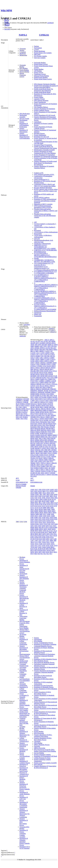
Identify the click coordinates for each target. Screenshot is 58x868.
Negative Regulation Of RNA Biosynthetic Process (43, 739)
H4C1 (21, 407)
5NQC (36, 516)
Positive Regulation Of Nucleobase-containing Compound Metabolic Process (45, 656)
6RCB (54, 532)
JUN (40, 397)
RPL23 (18, 415)
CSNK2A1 (44, 35)
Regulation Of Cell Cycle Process (24, 799)
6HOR (32, 531)
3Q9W (56, 494)
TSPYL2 (43, 463)
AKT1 (37, 343)
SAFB (38, 443)
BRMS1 (42, 351)
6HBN (32, 529)
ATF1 (45, 346)
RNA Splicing (38, 764)
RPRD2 (37, 440)
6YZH (37, 539)
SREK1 (33, 452)
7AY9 (44, 541)
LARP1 (33, 401)
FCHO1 (44, 378)
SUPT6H (33, 456)
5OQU (49, 516)
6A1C (51, 526)
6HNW (41, 529)
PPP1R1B (37, 429)
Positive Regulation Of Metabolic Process (24, 750)
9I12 (45, 554)
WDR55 (41, 468)
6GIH (51, 527)
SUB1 (37, 455)
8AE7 (36, 547)
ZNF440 (53, 473)
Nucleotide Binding (40, 63)
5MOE (41, 513)
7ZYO (56, 545)
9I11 (42, 554)
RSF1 (55, 442)
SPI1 (42, 450)
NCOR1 (48, 415)
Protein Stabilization (40, 135)
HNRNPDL (34, 391)
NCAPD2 (39, 415)
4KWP (44, 501)
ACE (42, 341)
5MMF (36, 511)
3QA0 (44, 496)
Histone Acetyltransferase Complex (25, 756)
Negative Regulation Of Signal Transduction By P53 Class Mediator (45, 152)
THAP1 (41, 458)
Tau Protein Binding (23, 635)
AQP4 (39, 345)
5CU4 (47, 506)
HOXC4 (51, 391)
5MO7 (54, 511)
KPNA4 (50, 399)
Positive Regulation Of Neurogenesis (24, 130)
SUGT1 (46, 455)
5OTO (36, 521)
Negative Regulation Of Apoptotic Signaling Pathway (44, 167)
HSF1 (56, 391)
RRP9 (51, 442)
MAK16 (40, 404)
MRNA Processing (40, 748)
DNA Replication (25, 114)
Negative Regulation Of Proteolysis (24, 745)
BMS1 (55, 350)
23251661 (27, 325)
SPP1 (49, 450)
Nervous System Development (24, 119)
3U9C (40, 498)
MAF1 (51, 402)
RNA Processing (39, 733)
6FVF (43, 527)
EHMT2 (50, 373)
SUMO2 (25, 417)
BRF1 (37, 351)
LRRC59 (37, 402)
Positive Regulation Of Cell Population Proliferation (24, 124)
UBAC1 (48, 463)
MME (32, 410)
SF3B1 (49, 445)
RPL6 (49, 438)
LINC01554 (19, 410)
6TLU (47, 536)
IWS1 (32, 397)
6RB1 (51, 532)
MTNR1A (19, 412)
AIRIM (53, 341)
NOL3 (32, 419)
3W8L (44, 498)
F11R (55, 376)
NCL (43, 415)
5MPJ (41, 514)
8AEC (40, 547)
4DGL (37, 499)
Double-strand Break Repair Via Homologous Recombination (43, 90)
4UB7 (44, 503)
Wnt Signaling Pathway (41, 107)
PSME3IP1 (44, 432)
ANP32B (48, 343)
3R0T (48, 496)
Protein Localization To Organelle (24, 695)
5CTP (32, 506)
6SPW (44, 534)
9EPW (32, 552)
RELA (50, 437)
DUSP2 (46, 371)
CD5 (42, 356)
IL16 (41, 396)
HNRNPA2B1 (46, 389)
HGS (41, 387)
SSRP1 (45, 453)
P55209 (24, 486)
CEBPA (52, 358)
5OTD (48, 519)
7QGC (48, 542)
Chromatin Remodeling (23, 670)
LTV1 (47, 402)
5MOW (33, 514)
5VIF (52, 524)
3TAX (55, 496)
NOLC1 (37, 419)
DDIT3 (54, 366)
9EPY (40, 552)
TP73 (51, 461)
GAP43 (33, 382)
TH (37, 458)
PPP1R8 (48, 429)
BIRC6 (51, 350)
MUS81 (47, 412)
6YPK (44, 537)
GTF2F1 (33, 386)
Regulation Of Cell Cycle (41, 137)
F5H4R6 (24, 484)
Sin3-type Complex (40, 58)
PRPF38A (44, 430)
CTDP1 (54, 364)
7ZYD (47, 545)
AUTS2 (48, 348)
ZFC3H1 (38, 473)
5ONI (45, 516)
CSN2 (38, 364)
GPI (50, 382)
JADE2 (36, 397)
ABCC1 (52, 340)
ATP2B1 (37, 348)
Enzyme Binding (39, 753)
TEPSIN (54, 456)
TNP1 (32, 461)
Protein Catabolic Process (42, 110)
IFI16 (48, 394)
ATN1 (32, 348)
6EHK (32, 527)
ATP (35, 222)
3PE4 (48, 494)
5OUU (53, 522)
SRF (37, 452)
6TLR (40, 536)
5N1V (45, 514)
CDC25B (47, 356)
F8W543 (18, 486)
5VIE (49, 524)
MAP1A (45, 404)
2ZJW (48, 490)
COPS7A (47, 361)
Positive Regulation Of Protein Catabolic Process (43, 128)
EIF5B (42, 376)
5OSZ (36, 519)
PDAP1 (40, 424)
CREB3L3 (43, 363)
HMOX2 (39, 389)
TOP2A (40, 461)
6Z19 (41, 539)
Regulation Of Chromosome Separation (46, 156)
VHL (51, 466)
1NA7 (36, 490)
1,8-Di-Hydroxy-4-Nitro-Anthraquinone (46, 232)
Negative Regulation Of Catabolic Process (25, 761)
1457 (32, 478)
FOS (54, 379)
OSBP (54, 420)
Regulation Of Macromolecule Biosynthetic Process (43, 676)
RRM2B (37, 442)
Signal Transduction (40, 102)
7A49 (51, 539)
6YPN (48, 537)
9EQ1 (51, 552)
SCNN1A (47, 443)
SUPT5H (52, 455)
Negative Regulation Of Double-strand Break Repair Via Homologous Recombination (45, 163)
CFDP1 (33, 359)
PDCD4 (45, 424)
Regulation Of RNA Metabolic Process (45, 659)
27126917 (52, 330)
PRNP (38, 430)
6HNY (45, 529)
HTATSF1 (43, 394)
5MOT (50, 513)
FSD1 (22, 405)
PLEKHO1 (34, 427)
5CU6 (51, 506)
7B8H (51, 541)
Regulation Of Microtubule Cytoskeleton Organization (24, 805)
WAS (32, 468)
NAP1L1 (23, 35)
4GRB (45, 499)
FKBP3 (37, 379)
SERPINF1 (39, 445)
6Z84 (47, 539)
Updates (7, 25)
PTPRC (37, 433)
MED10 (26, 410)
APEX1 (53, 343)
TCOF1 (49, 456)
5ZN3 (40, 526)
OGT (22, 414)
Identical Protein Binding (41, 76)
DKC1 (52, 369)
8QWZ (49, 550)
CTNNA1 (33, 366)
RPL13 (41, 438)
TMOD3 (41, 460)
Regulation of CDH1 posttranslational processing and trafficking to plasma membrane (45, 201)
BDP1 (32, 350)
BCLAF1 (53, 348)
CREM (54, 363)
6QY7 (47, 532)
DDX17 (33, 368)
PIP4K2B (52, 425)
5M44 (45, 509)
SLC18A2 (45, 447)
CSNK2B (25, 402)
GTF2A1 (48, 384)
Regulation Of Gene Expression (43, 685)
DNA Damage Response (41, 100)
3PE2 (45, 494)
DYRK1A (23, 404)
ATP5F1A (43, 348)
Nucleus (22, 50)
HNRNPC (53, 389)
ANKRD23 (19, 399)
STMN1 (55, 453)
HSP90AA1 (34, 392)
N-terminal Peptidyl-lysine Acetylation (24, 666)
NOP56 (42, 419)
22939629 (50, 23)
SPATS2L (38, 450)
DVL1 (51, 371)
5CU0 (36, 506)
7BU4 (32, 542)
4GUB (49, 499)
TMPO (46, 460)
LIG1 (32, 402)
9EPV (53, 550)
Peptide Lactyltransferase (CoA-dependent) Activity (25, 680)
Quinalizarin (38, 313)
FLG (46, 379)
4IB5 (40, 501)
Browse (7, 20)
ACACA (33, 341)
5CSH (45, 504)
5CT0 (56, 504)
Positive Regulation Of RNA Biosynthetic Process (42, 693)
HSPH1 (37, 394)
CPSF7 (32, 363)
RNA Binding (24, 68)
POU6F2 (52, 427)
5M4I (32, 511)
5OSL (47, 518)
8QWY (44, 550)
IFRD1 (52, 394)
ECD (32, 373)
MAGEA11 (34, 404)
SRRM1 (41, 452)
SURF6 (38, 456)
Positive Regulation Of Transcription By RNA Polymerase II (45, 713)
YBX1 (32, 471)
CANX (42, 353)
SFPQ (32, 447)
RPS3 (46, 440)
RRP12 (42, 442)
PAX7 (36, 424)
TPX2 (26, 419)
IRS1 (52, 396)
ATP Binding (38, 71)
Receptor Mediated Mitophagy (43, 188)
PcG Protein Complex (40, 56)
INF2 (45, 396)
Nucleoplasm (38, 48)
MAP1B (50, 404)
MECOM (52, 407)
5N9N (32, 516)
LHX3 (47, 401)
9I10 (39, 554)
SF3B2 (54, 445)
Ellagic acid (38, 314)
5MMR (41, 511)
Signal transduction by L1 (42, 179)
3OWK (32, 494)
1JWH (32, 490)
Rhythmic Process (39, 133)
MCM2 (33, 407)
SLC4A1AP (52, 447)
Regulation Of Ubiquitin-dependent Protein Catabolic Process (25, 842)
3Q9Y (36, 496)
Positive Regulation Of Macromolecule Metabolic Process (24, 598)
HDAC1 (47, 386)
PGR (32, 425)
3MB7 (40, 493)
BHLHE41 (43, 350)
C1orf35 (47, 351)
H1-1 (17, 407)
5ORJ (32, 518)
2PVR (44, 490)
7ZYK (52, 545)
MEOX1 (38, 409)
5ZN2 (36, 526)
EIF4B (51, 374)
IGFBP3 (37, 396)
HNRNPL (40, 391)
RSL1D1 (33, 443)
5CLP (56, 503)
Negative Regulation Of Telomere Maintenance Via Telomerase (24, 733)
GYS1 (38, 386)
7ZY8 (43, 545)
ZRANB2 (55, 475)
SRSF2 (38, 453)
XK (50, 468)
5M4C (49, 509)
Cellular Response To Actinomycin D (24, 740)
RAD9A (38, 435)
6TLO (32, 536)
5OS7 (40, 518)
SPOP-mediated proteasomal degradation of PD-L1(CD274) (43, 207)
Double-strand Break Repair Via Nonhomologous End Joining (25, 714)
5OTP (40, 521)
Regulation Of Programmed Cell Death (46, 756)
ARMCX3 (50, 345)
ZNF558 (33, 475)
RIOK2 (33, 438)
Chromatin (23, 49)
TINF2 (32, 460)
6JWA (45, 531)
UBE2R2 (33, 465)
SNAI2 (44, 448)
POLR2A (47, 427)
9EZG (55, 552)
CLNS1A (53, 359)
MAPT (44, 405)
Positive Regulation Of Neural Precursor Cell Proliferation (25, 136)
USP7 (51, 465)
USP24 (47, 465)
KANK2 (44, 397)
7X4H (41, 544)
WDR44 (36, 468)
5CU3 (44, 506)
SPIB (46, 450)
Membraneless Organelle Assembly (44, 150)
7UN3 (21, 522)
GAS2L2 (27, 405)
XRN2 (53, 470)
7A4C (32, 541)
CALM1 (33, 353)
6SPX (48, 534)
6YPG (32, 537)
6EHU (36, 527)
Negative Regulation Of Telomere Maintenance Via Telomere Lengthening (24, 813)
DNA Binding (38, 743)
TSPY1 (38, 463)
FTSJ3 (32, 381)
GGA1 (37, 382)
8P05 (47, 549)
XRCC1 (33, 470)
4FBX (41, 499)
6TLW (55, 536)
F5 (31, 378)
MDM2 (46, 407)
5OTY (32, 522)
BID (47, 350)
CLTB (32, 361)
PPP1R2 (43, 429)
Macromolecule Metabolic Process (44, 662)
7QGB (44, 542)
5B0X (52, 503)
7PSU (40, 542)
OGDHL (46, 420)
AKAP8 (33, 343)
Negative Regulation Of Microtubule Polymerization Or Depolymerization (25, 650)
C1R (51, 351)
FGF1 (48, 378)
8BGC (53, 547)
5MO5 (45, 511)
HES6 (37, 387)
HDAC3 (33, 387)
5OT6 (44, 519)
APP (36, 345)
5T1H (45, 524)
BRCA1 (33, 351)
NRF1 (55, 419)
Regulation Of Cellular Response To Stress (24, 606)
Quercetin (37, 239)
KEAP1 (55, 397)
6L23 (32, 532)
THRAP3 (51, 458)
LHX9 (55, 401)
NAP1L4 (33, 415)
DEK (32, 369)
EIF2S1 (38, 374)
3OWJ (52, 493)
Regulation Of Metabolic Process (44, 687)
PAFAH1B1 (44, 422)
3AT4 (36, 491)
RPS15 (28, 415)
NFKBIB (33, 417)
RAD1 (46, 433)
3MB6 (36, 493)
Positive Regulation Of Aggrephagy (45, 155)
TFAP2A (33, 458)
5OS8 (44, 518)
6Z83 (44, 539)
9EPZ (44, 552)
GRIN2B (39, 384)
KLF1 (45, 399)
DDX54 (53, 368)
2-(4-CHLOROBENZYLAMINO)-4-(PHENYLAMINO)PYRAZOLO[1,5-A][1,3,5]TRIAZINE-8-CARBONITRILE (45, 294)
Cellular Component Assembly (23, 674)
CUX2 (45, 366)
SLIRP (32, 448)
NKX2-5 (43, 417)
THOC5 (45, 458)
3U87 (36, 498)
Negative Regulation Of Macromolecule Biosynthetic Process (46, 726)
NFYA (38, 417)
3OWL (37, 494)
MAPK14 (39, 405)
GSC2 (43, 384)
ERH (46, 376)
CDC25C (52, 356)
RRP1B (47, 442)
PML (39, 427)
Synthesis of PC (39, 173)
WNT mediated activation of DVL (44, 174)
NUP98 (33, 420)
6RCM (32, 534)
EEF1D (41, 373)
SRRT (50, 452)
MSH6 (37, 412)
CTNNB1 (39, 366)
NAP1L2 (25, 412)
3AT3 (32, 491)
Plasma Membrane (40, 51)
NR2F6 (18, 414)
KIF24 (37, 399)
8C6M (40, 549)
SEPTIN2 (53, 443)
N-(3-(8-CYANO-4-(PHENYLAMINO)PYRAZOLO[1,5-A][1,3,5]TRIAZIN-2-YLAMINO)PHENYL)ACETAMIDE (45, 307)
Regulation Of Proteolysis (24, 765)
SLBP (40, 447)
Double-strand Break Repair (42, 92)
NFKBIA (53, 415)
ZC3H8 (33, 473)
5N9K (49, 514)
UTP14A (33, 466)
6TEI (52, 534)
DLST (18, 404)
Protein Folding (39, 97)
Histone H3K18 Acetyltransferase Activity (25, 658)
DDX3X (48, 368)
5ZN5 (47, 526)
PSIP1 (53, 430)
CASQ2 (33, 355)
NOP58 (47, 419)
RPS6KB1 (51, 440)
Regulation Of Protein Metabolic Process (25, 562)
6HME (37, 529)
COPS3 (41, 361)
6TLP (36, 536)
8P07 (54, 549)
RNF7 (37, 438)
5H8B (44, 508)
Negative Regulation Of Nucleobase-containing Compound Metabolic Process (24, 588)
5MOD (37, 513)
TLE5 (36, 460)
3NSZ (48, 493)
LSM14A (42, 402)
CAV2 (41, 355)
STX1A (33, 455)
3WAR (48, 498)
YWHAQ (43, 471)
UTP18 (38, 466)
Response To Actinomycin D (24, 773)
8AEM (48, 547)
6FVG (47, 527)
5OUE (40, 522)
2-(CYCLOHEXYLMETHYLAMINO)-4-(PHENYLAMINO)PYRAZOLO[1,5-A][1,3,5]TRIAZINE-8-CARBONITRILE (46, 286)
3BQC (44, 491)
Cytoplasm (23, 52)
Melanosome (23, 55)
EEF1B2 (36, 373)
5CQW (37, 504)
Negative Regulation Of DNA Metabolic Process (24, 578)
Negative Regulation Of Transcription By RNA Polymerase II (45, 767)
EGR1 (46, 373)
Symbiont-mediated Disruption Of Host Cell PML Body (24, 722)
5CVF (55, 506)
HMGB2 (18, 409)
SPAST (32, 450)
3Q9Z (40, 496)
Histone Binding (24, 72)
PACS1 (38, 422)
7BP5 (17, 522)
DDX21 (38, 368)
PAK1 (49, 422)
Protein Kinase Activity (41, 64)
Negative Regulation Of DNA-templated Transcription (43, 736)
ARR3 (32, 346)
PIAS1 (40, 425)
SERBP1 (33, 445)
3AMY (52, 490)
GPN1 (53, 382)
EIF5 (39, 376)
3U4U (32, 498)
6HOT (36, 531)
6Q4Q (43, 532)
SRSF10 (55, 452)
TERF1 (18, 419)
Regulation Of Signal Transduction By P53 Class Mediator (24, 569)
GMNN (46, 382)
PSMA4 (38, 432)
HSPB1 (24, 409)
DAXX (49, 366)
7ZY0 (32, 545)
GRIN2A (33, 384)
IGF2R (32, 396)
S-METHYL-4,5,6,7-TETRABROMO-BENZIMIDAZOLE (46, 251)
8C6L (36, 549)
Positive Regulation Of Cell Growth (45, 115)
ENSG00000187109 (22, 482)
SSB (41, 453)
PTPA (53, 432)
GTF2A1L (54, 384)
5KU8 (36, 509)
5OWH (32, 524)
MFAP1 (49, 409)
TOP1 (36, 461)
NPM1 (51, 419)
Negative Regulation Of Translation (45, 109)
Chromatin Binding (23, 66)
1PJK (40, 490)
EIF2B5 (33, 374)
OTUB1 (33, 422)
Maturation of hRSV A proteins (43, 204)
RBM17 (55, 435)
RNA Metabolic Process (41, 661)
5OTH (52, 519)
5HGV (32, 509)
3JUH (32, 493)
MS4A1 (33, 412)
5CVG (32, 508)
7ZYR (32, 547)
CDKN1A (47, 358)
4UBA (48, 503)
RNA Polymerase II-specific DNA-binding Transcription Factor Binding (45, 750)
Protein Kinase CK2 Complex (43, 53)
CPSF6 (52, 361)
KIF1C (32, 399)
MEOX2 (43, 409)
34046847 (52, 329)
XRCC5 (43, 470)
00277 (32, 480)
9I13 (48, 554)
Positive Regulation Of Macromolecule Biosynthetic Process (46, 706)
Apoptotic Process (39, 99)
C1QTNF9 (26, 399)
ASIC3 (41, 346)
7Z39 (44, 544)
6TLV (51, 536)
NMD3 (48, 417)
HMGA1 (50, 387)
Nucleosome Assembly (23, 116)
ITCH (55, 396)
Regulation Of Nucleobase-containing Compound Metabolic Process (45, 645)
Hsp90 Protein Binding (41, 77)
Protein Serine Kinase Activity (43, 79)
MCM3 (37, 407)
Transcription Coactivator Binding (23, 618)
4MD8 (52, 501)
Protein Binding (24, 70)
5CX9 (41, 508)
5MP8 (37, 514)
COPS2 (37, 361)
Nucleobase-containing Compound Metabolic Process (44, 665)
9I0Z (36, 554)
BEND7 (37, 350)
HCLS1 (42, 386)
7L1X (36, 542)
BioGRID (7, 29)
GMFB (41, 382)
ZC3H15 (54, 471)
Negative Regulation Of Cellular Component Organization (24, 641)
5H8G (52, 508)
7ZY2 (36, 545)
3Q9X (32, 496)
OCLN (41, 420)
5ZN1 (32, 526)
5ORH (53, 516)
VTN (54, 466)
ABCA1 (47, 340)
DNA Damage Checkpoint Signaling (45, 84)
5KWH (41, 509)
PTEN (49, 432)
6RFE (36, 534)
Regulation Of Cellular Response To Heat (24, 612)
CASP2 (52, 353)
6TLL (55, 534)
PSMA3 (33, 432)
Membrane (23, 54)
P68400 (33, 486)
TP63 (48, 461)
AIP (50, 341)
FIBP (56, 378)
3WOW (33, 499)
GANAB (53, 381)
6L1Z (48, 531)
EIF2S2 (42, 374)
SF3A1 (45, 445)
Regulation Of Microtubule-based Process (24, 769)
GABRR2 (48, 381)
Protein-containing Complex (42, 755)
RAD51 (33, 435)
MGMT (54, 409)
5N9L (52, 514)
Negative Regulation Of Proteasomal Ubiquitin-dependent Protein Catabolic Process (45, 119)
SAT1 (42, 443)
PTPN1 (33, 433)
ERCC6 (18, 405)
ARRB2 (37, 346)
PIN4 (47, 425)
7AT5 (40, 541)
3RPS (51, 496)
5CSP (48, 504)
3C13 (48, 491)
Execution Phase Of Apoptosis (43, 145)
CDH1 (37, 358)
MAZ (52, 405)
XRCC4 (38, 470)
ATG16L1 (54, 346)
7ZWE (48, 544)
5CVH (37, 508)
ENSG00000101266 (36, 482)
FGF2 (52, 378)
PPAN (32, 429)
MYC (55, 412)
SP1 (21, 417)
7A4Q (36, 541)
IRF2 (48, 396)
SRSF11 (33, 453)
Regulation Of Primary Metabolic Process (24, 778)
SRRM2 (46, 452)
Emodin (36, 258)
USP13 (42, 465)
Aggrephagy (38, 122)
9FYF (32, 554)
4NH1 (36, 503)
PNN (42, 427)
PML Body (37, 54)
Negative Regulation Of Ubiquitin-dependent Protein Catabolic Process (25, 703)
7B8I (55, 541)
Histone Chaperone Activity (23, 75)
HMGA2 (33, 389)
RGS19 (55, 437)
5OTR (48, 521)
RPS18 (42, 440)
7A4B (55, 539)
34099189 (22, 336)
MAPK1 (33, 405)
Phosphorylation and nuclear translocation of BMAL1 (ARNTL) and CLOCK (46, 211)
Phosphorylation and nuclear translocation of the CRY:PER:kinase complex (45, 216)
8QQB (40, 550)
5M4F (53, 509)
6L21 (52, 531)
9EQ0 (48, 552)
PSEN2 (49, 430)
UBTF (38, 465)
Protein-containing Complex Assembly (45, 763)
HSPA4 (53, 392)
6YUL (52, 537)
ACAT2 (38, 341)
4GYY (32, 501)
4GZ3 (36, 501)
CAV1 (37, 355)
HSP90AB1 (41, 392)
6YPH (36, 537)
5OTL (32, 521)
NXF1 (37, 420)
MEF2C (33, 409)
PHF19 (36, 425)
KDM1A (50, 397)
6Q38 (39, 532)
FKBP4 (42, 379)
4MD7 (48, 501)
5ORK (36, 518)
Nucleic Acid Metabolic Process (43, 643)
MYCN (33, 414)
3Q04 (52, 494)
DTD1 (42, 371)
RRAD (32, 442)
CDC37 (33, 358)
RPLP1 (32, 440)
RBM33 (33, 437)
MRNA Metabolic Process (42, 745)
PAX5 (53, 422)
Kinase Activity (39, 73)
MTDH (42, 412)
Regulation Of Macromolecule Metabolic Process (43, 652)
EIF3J (47, 374)
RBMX (43, 437)
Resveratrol (37, 230)
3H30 (56, 491)
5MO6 (49, 511)
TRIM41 (33, 463)
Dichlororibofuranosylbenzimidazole (45, 311)
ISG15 (28, 409)
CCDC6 (52, 355)
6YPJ (40, 537)
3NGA (44, 493)
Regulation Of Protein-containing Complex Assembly (24, 834)
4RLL (40, 503)
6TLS (44, 536)
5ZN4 (43, 526)
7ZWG (53, 544)
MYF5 (37, 414)
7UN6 (25, 522)
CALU (38, 353)
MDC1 (42, 407)
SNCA (18, 417)
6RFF (40, 534)
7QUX (36, 544)
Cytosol (36, 49)
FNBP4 (50, 379)
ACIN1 (46, 341)
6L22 (55, 531)
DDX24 (43, 368)
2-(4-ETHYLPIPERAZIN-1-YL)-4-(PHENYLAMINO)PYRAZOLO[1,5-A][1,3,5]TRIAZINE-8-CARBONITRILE (45, 300)
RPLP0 (53, 438)
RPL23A (23, 415)
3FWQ (52, 491)
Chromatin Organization (23, 685)
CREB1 (37, 363)
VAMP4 (43, 466)
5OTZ (36, 522)
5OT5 (40, 519)
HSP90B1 (48, 392)
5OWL (37, 524)
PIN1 (44, 425)
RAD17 (51, 433)
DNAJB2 (33, 371)
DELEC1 (37, 369)
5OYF (41, 524)
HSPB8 (33, 394)
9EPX (36, 552)
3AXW (40, 491)
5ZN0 (56, 524)
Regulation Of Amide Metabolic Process (25, 794)
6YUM (32, 539)
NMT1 (52, 417)
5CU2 (40, 506)
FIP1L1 (33, 379)
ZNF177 (47, 473)
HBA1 (25, 407)
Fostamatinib (38, 316)
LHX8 (51, 401)
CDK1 (41, 358)
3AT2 (56, 490)
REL (47, 437)
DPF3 (38, 371)
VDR (47, 466)
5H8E (48, 508)
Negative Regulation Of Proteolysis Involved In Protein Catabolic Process (25, 787)
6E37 (55, 526)
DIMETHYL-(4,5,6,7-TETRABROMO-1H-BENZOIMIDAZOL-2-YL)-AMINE (45, 247)
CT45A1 (48, 364)
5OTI (56, 519)
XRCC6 (48, 470)
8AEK (44, 547)
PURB (42, 433)
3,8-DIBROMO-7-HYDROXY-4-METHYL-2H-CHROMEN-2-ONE (44, 261)
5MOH (46, 513)
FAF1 (34, 378)
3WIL (56, 498)
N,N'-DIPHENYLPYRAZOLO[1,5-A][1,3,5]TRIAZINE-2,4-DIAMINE (45, 272)
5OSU (32, 519)
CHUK (37, 359)
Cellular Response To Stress (42, 758)
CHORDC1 (19, 401)
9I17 (51, 554)
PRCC (53, 429)
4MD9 (32, 503)
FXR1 (36, 381)
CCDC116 (47, 355)
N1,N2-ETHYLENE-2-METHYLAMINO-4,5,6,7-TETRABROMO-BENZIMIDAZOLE (45, 255)
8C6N (44, 549)
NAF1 (46, 414)
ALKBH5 (42, 343)
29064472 (53, 332)
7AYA (47, 541)
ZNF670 (49, 475)
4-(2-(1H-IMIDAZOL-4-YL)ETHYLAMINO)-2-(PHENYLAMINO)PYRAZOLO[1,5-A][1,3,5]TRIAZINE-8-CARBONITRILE (45, 278)
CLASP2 (47, 359)
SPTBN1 (54, 450)
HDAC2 (52, 386)
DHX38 (47, 369)
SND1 (52, 448)
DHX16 (42, 369)
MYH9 (41, 414)
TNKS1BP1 (52, 460)
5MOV (54, 513)
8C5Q (32, 549)
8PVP (36, 550)
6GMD (55, 527)
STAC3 (50, 453)
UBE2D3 (54, 463)
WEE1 (46, 468)
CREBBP (26, 401)
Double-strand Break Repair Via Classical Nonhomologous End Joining (45, 147)
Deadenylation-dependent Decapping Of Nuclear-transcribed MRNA (46, 86)
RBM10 (50, 435)
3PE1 (41, 494)
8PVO (32, 550)
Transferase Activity (40, 74)
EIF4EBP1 (34, 376)
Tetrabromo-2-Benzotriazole (42, 244)
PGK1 (54, 424)
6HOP (50, 529)
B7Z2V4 (18, 484)
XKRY (53, 468)
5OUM (49, 522)
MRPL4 (51, 410)
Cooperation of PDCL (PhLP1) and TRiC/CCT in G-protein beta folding (45, 185)
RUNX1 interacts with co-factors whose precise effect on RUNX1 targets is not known (46, 191)
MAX (48, 405)
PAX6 (32, 424)
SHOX (36, 447)
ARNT (56, 345)
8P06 (51, 549)
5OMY (41, 516)
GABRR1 (41, 381)
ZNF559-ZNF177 (41, 475)
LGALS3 (42, 401)
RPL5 (45, 438)
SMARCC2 (38, 448)
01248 (18, 480)
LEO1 (37, 401)
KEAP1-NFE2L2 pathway (42, 198)
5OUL (44, 522)
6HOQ (54, 529)
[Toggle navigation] (1, 16)
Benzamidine (38, 234)
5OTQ (44, 521)
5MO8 (32, 513)
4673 (17, 478)
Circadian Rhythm (22, 727)
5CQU (32, 504)
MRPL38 (46, 410)
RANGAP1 (44, 435)
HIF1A (45, 387)
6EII (40, 527)
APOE (32, 345)
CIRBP (42, 359)
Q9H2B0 (18, 488)
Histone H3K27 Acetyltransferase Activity (25, 631)
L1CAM (55, 399)
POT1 (26, 414)
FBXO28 (39, 378)
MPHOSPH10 (39, 410)
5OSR (55, 518)
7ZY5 (40, 545)
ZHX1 (43, 473)
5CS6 (41, 504)
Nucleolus (37, 746)
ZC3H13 (49, 471)
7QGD (52, 542)
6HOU (41, 531)
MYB (51, 412)
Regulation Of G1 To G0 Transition (25, 847)
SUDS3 (41, 455)
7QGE (32, 544)
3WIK (52, 498)
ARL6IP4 (44, 345)
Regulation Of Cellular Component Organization (24, 690)
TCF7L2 (43, 456)
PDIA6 (50, 424)
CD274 (32, 356)
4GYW (54, 499)
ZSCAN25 (33, 476)
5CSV (52, 504)
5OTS (52, 521)
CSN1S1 (33, 364)
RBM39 (38, 437)
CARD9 (47, 353)
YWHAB (37, 471)
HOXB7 (46, 391)
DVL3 (55, 371)
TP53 (22, 419)
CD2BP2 (38, 356)
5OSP (51, 518)
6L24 (35, 532)
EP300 (28, 404)
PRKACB (33, 430)
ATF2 (49, 346)
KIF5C (41, 399)
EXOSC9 (51, 376)
